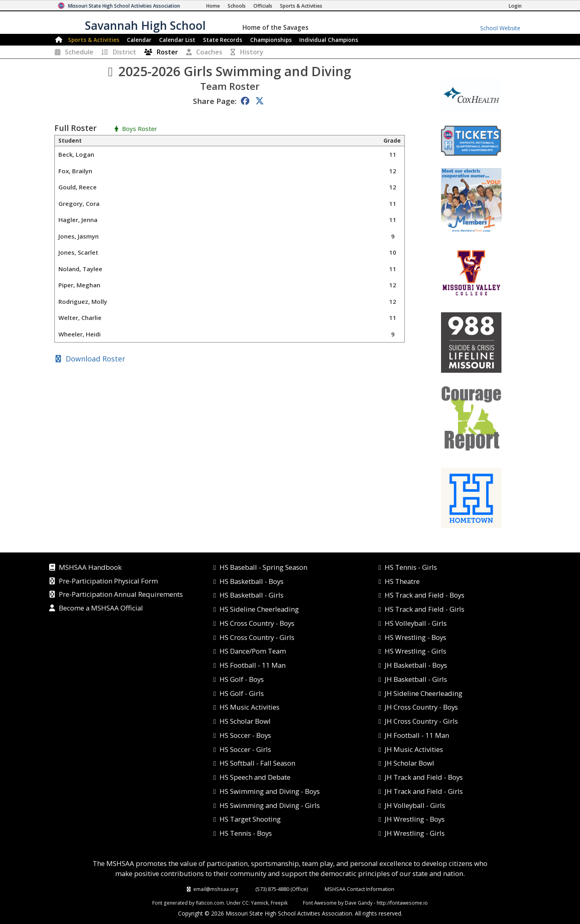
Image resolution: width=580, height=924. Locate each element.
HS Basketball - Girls (252, 595)
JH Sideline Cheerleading (424, 693)
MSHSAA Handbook (90, 568)
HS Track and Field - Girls (425, 609)
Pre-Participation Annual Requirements (121, 595)
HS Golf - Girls (242, 693)
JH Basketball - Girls (416, 679)
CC (245, 903)
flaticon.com (210, 903)
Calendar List (177, 40)
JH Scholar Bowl (409, 763)
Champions (329, 40)
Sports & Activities (94, 40)
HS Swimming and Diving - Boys (270, 791)
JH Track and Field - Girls (424, 791)
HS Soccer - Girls (245, 749)
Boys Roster (140, 129)
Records (223, 40)
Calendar (139, 40)
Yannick (260, 903)
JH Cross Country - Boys (421, 707)
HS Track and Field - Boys (425, 595)
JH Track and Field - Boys (424, 777)
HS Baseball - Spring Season (263, 567)
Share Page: (215, 101)
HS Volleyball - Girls (416, 623)
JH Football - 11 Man (417, 735)
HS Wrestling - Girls (415, 651)
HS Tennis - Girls (411, 567)
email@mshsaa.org (216, 889)
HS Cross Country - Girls (257, 637)
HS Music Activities (250, 707)
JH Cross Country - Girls (421, 721)
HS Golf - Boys (242, 679)
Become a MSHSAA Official (101, 608)
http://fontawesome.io (402, 903)
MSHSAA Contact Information (359, 889)
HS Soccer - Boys (245, 735)
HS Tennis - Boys (246, 833)
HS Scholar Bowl (245, 721)
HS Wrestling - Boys (415, 637)
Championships (271, 40)
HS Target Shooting (250, 819)
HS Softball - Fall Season (257, 763)
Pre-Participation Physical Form (108, 581)
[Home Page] (213, 6)
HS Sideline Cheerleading (259, 609)
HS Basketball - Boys (252, 581)
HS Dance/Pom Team (253, 651)
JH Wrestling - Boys (415, 819)
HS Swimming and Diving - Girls (270, 805)
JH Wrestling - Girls (415, 833)
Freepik (279, 903)
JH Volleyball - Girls (415, 805)
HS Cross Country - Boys (257, 623)
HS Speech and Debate (255, 777)
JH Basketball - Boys (416, 665)
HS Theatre (402, 581)
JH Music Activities (414, 749)
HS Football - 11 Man (253, 665)
